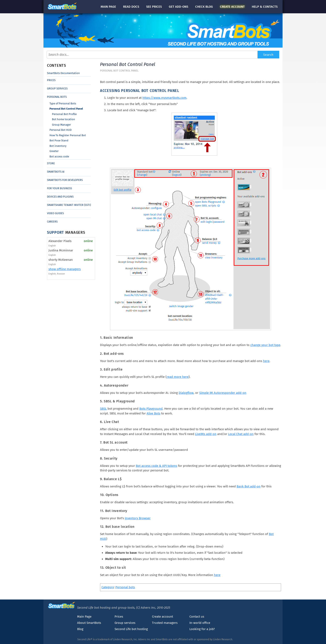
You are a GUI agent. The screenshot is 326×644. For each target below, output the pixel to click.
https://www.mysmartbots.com (164, 98)
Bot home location (64, 119)
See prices (154, 7)
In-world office (200, 623)
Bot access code (59, 156)
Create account (162, 617)
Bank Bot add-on (249, 486)
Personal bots (125, 587)
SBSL (103, 409)
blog (204, 7)
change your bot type (265, 345)
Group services (125, 623)
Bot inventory (58, 146)
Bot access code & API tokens (156, 466)
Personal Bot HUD (61, 130)
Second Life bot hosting (131, 629)
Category (108, 587)
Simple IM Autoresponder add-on (223, 393)
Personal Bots (57, 97)
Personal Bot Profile (64, 114)
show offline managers (65, 269)
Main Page (84, 617)
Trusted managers (165, 623)
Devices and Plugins (60, 197)
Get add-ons (178, 7)
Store (51, 163)
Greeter (54, 151)
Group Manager (61, 125)
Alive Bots (153, 413)
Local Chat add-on (241, 434)
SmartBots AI (56, 172)
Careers (52, 222)
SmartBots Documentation (63, 73)
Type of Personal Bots (63, 103)
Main (108, 7)
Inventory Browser (138, 518)
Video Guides (55, 213)
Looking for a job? (202, 629)
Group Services (57, 88)
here (266, 361)
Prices (51, 80)
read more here (178, 377)
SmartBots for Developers (65, 180)
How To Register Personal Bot (68, 135)
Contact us (197, 617)
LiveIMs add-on (206, 434)
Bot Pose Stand (59, 140)
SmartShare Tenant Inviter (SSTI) (69, 205)
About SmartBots (89, 623)
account (232, 7)
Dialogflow (186, 393)
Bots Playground (151, 409)
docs (131, 7)
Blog (80, 629)
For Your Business (59, 188)
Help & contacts (265, 7)
